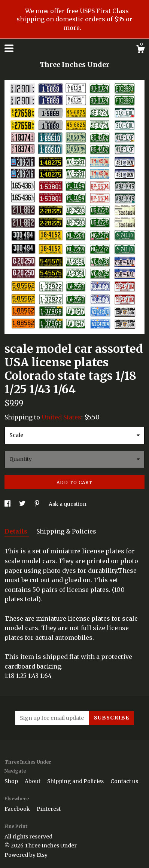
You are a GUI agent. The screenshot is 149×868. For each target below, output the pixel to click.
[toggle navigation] (9, 48)
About (33, 781)
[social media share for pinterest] (38, 504)
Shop (12, 781)
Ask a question (68, 504)
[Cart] (140, 50)
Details (17, 531)
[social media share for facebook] (8, 504)
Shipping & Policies (66, 531)
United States (61, 417)
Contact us (124, 781)
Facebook (18, 809)
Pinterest (49, 809)
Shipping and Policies (76, 781)
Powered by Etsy (26, 855)
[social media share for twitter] (23, 504)
